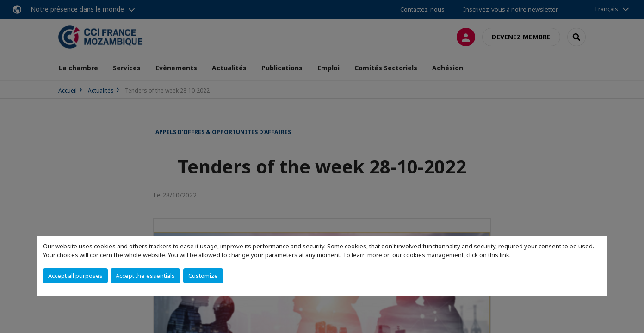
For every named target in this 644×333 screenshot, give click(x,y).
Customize (203, 276)
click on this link (488, 255)
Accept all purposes (75, 276)
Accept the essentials (145, 276)
